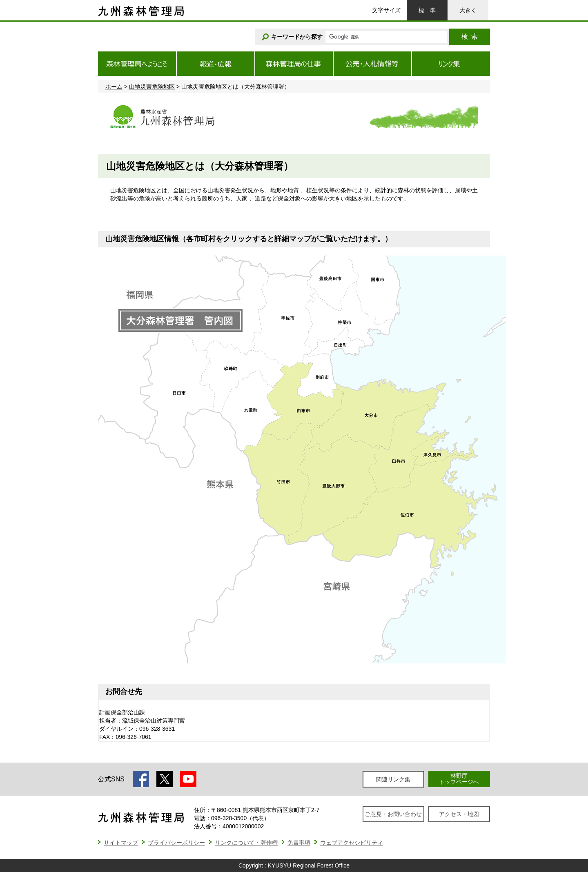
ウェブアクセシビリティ (352, 843)
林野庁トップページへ (459, 779)
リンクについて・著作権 (246, 843)
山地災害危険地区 (152, 87)
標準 (427, 10)
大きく (468, 10)
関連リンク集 (393, 779)
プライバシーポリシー (176, 843)
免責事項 (299, 843)
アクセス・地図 (459, 814)
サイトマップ (121, 843)
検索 (470, 37)
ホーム (114, 87)
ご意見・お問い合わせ (393, 814)
